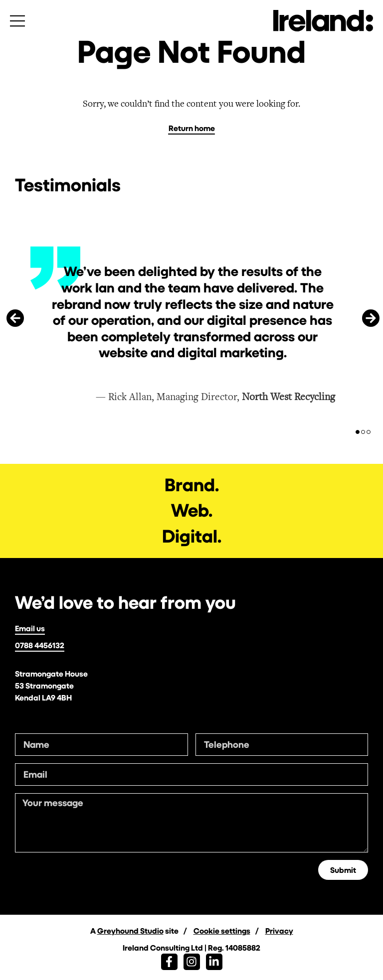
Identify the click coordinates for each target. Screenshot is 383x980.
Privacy (279, 930)
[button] (15, 318)
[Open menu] (17, 21)
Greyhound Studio (130, 930)
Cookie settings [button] (222, 930)
